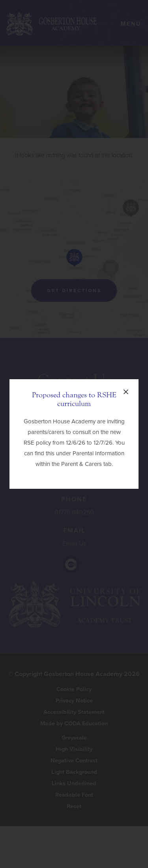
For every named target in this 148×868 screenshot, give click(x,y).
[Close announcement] (126, 392)
